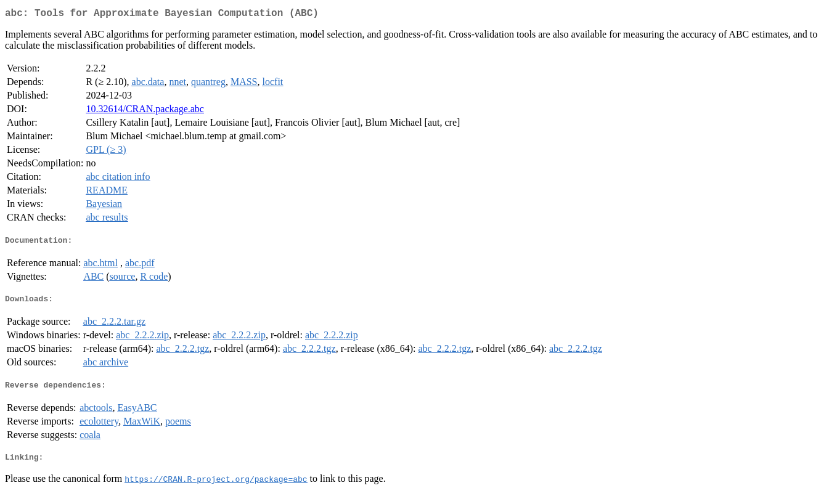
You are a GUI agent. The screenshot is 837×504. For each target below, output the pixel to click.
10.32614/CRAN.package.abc (145, 111)
